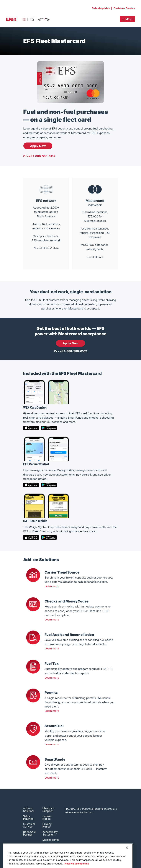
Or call (39, 156)
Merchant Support (48, 810)
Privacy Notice (47, 825)
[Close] (127, 854)
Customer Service (124, 8)
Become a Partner (29, 833)
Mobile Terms (51, 840)
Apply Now (38, 146)
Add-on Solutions (29, 810)
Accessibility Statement (50, 833)
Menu (129, 19)
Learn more (52, 586)
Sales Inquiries (101, 8)
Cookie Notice (47, 818)
